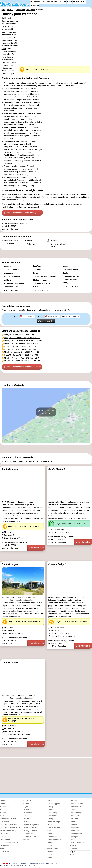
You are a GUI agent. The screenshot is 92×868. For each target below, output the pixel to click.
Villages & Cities (30, 837)
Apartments (5, 822)
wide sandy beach (77, 83)
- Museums (28, 810)
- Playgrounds (29, 822)
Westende (37, 2)
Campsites (4, 834)
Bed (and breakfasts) (8, 831)
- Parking (50, 834)
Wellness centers (30, 834)
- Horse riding (52, 813)
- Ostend (73, 825)
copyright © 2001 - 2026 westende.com (25, 865)
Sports (49, 801)
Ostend (13, 180)
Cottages (3, 837)
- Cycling (50, 807)
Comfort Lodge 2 (57, 469)
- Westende (4, 846)
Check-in (15, 316)
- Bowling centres (30, 828)
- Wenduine (75, 816)
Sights (26, 807)
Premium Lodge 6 (57, 564)
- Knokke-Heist (76, 807)
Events (70, 2)
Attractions (28, 816)
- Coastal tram (52, 837)
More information (12, 229)
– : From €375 (24, 344)
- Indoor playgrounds (31, 825)
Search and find (46, 321)
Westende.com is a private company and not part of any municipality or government (35, 863)
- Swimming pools (54, 804)
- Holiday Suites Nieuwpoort (11, 825)
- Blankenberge (76, 813)
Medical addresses (54, 840)
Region (83, 2)
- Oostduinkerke (76, 834)
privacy (11, 865)
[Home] (31, 2)
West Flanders (52, 849)
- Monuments (29, 813)
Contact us (74, 855)
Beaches (27, 804)
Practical (76, 2)
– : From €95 (21, 335)
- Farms (26, 819)
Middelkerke (34, 180)
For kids (3, 813)
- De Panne (74, 840)
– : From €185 (23, 341)
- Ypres (49, 858)
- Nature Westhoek (77, 843)
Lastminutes (5, 852)
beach (11, 68)
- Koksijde (74, 837)
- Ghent (50, 855)
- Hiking (50, 810)
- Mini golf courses (31, 831)
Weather (33, 5)
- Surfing (50, 819)
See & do (63, 2)
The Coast (74, 801)
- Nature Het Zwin (77, 804)
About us (74, 849)
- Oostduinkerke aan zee (9, 843)
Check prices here (22, 213)
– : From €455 (20, 349)
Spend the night (47, 2)
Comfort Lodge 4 (10, 564)
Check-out (40, 316)
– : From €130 (20, 346)
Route (49, 831)
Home (2, 801)
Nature (26, 840)
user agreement (4, 865)
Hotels (3, 849)
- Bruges (50, 852)
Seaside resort (6, 807)
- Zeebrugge (75, 810)
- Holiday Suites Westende (10, 828)
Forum (49, 843)
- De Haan (74, 819)
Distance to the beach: (58, 244)
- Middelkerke (75, 828)
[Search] (38, 5)
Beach (56, 2)
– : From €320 (22, 338)
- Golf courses (52, 816)
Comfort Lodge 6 (10, 469)
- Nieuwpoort (5, 840)
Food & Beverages (54, 822)
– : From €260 (21, 358)
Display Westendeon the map (46, 412)
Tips (2, 810)
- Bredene (74, 822)
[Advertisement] (46, 254)
